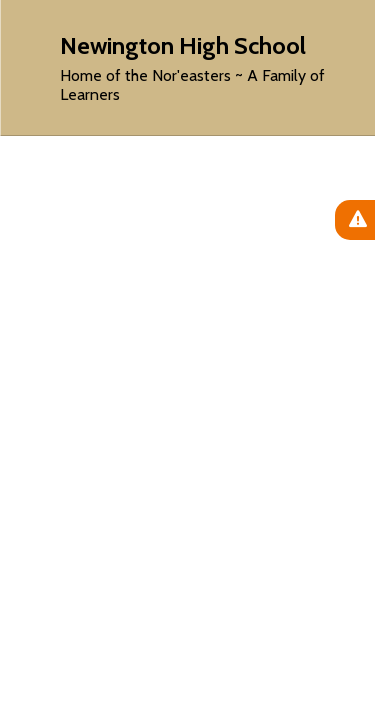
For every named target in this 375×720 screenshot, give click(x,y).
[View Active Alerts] (355, 220)
